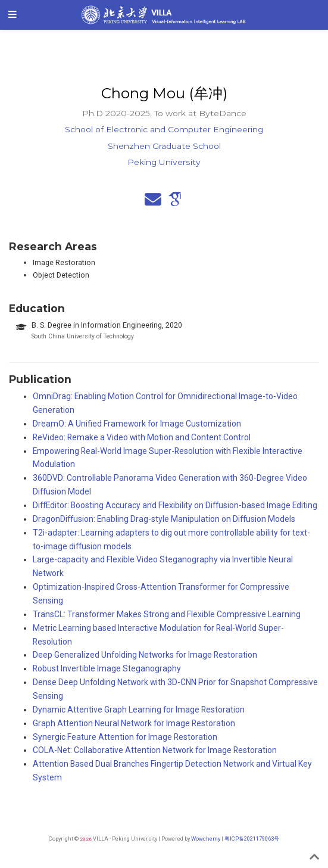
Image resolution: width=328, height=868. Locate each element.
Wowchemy (206, 839)
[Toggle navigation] (13, 15)
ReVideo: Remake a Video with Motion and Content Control (142, 437)
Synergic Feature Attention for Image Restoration (125, 737)
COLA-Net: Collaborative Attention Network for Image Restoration (155, 750)
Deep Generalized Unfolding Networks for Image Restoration (145, 655)
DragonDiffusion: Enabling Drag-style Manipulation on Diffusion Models (164, 519)
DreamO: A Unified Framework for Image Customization (137, 424)
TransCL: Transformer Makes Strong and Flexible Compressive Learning (167, 614)
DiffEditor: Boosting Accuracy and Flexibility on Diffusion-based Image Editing (175, 505)
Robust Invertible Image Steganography (107, 668)
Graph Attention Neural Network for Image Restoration (134, 723)
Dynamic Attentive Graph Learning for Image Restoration (139, 710)
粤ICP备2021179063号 (252, 839)
